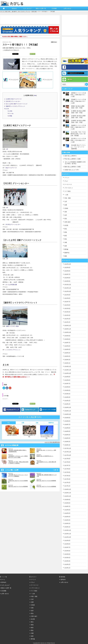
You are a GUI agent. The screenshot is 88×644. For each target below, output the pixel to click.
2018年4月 (67, 435)
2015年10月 (68, 537)
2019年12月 (68, 366)
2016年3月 (67, 520)
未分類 (66, 225)
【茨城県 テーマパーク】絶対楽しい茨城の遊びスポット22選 (78, 101)
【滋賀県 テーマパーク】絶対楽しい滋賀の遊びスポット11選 (78, 127)
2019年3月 (67, 397)
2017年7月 (67, 465)
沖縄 (66, 242)
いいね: (11, 113)
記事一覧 (56, 470)
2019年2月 (67, 401)
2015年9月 (67, 540)
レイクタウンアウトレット (13, 350)
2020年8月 (67, 339)
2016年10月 (68, 496)
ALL (9, 423)
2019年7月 (67, 384)
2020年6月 (67, 346)
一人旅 (66, 195)
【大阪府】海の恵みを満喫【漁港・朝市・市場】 (78, 117)
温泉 (66, 246)
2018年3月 (67, 438)
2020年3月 (67, 356)
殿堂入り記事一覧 (41, 8)
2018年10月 (68, 414)
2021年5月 (67, 308)
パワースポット (69, 188)
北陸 (37, 423)
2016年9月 (67, 500)
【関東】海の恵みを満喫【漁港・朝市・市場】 (77, 107)
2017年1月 (67, 486)
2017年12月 (68, 448)
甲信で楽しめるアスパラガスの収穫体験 (46, 486)
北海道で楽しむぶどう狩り (72, 170)
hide (35, 95)
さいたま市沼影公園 (11, 285)
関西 (66, 256)
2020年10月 (68, 332)
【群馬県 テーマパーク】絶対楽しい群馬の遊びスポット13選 (78, 95)
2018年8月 (67, 421)
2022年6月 (67, 278)
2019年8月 (67, 380)
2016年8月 (67, 503)
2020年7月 (67, 343)
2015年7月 (67, 547)
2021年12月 (68, 285)
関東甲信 (12, 48)
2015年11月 (68, 534)
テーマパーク (68, 184)
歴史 (66, 239)
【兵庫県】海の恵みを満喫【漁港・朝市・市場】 (78, 121)
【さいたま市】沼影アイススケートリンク (16, 104)
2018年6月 (67, 428)
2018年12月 (68, 407)
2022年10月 (68, 264)
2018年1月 (67, 445)
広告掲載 (54, 8)
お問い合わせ (67, 8)
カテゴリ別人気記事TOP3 (53, 442)
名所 (66, 215)
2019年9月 (67, 377)
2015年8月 (67, 544)
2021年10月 (68, 291)
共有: (10, 111)
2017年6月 (67, 469)
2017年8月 (67, 462)
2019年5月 (67, 390)
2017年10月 (68, 455)
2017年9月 (67, 459)
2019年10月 (68, 373)
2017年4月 (67, 476)
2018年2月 (67, 442)
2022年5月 (67, 281)
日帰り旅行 (34, 12)
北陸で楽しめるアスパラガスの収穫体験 (18, 486)
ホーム (4, 8)
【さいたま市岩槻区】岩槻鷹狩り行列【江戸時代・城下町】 (47, 432)
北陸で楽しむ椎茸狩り (12, 431)
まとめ (7, 109)
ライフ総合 (67, 191)
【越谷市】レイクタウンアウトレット (15, 106)
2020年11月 (68, 329)
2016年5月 (67, 513)
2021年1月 (67, 322)
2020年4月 (67, 353)
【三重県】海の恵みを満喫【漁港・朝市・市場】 (78, 112)
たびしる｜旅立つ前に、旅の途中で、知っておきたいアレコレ (15, 12)
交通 (23, 423)
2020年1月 (67, 363)
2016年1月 (67, 527)
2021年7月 (67, 302)
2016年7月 (67, 506)
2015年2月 (67, 564)
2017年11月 (68, 452)
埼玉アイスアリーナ (11, 168)
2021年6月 (67, 305)
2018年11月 (68, 411)
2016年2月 (67, 523)
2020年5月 (67, 349)
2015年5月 (67, 554)
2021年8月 (67, 298)
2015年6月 (67, 551)
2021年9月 (67, 295)
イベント (67, 178)
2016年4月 (67, 517)
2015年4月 (67, 558)
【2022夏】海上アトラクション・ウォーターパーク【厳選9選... (18, 476)
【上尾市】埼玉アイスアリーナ (13, 99)
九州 (66, 201)
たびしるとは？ (28, 8)
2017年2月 (67, 482)
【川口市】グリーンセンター (12, 101)
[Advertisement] (30, 20)
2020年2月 (67, 360)
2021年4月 (67, 312)
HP (7, 149)
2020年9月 (67, 336)
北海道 (66, 208)
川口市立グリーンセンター (13, 224)
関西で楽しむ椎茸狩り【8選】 (73, 167)
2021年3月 (67, 315)
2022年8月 (67, 271)
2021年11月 (68, 288)
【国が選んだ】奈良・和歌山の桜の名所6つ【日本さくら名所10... (18, 463)
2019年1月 (67, 404)
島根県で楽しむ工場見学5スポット (45, 456)
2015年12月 (68, 530)
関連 (10, 116)
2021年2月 (67, 319)
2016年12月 (68, 489)
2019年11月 (68, 370)
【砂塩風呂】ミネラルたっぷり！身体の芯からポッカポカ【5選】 (18, 457)
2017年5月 (67, 472)
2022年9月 (67, 267)
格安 (66, 236)
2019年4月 (67, 394)
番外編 (66, 249)
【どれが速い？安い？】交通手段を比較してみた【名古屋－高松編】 (78, 134)
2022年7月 (67, 274)
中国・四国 (67, 198)
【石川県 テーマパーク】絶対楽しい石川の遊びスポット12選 (78, 140)
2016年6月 (67, 510)
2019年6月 (67, 387)
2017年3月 (67, 479)
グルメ (66, 181)
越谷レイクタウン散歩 (13, 326)
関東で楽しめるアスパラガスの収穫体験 (46, 481)
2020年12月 (68, 325)
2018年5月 (67, 431)
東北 (66, 229)
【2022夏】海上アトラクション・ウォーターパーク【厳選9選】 (78, 147)
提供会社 (14, 8)
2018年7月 (67, 424)
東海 (66, 232)
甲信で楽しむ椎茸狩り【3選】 (29, 431)
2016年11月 (68, 493)
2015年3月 (67, 561)
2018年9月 (67, 418)
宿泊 (66, 219)
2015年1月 (67, 568)
